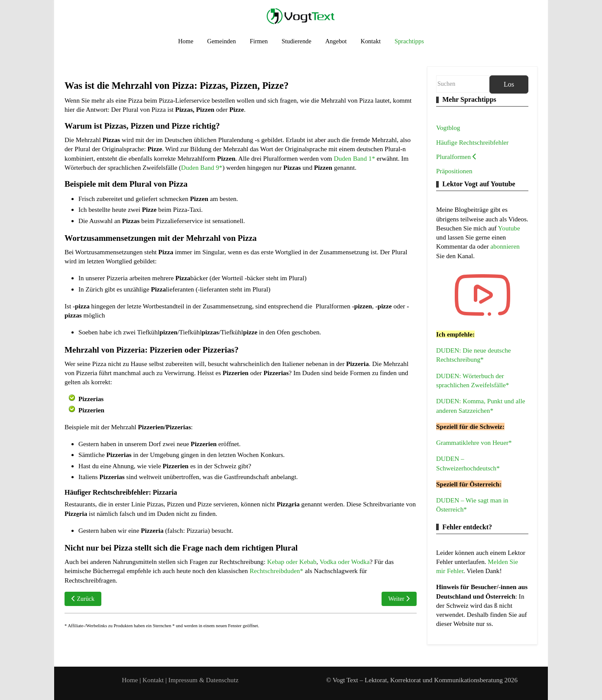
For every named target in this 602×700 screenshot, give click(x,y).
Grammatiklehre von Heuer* (474, 442)
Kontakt (154, 680)
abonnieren (505, 246)
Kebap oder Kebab (292, 562)
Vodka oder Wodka (345, 562)
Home (130, 680)
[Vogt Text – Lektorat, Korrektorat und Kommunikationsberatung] (301, 16)
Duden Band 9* (202, 167)
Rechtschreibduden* (276, 571)
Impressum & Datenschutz (204, 680)
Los (509, 84)
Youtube (509, 228)
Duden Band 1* (354, 158)
